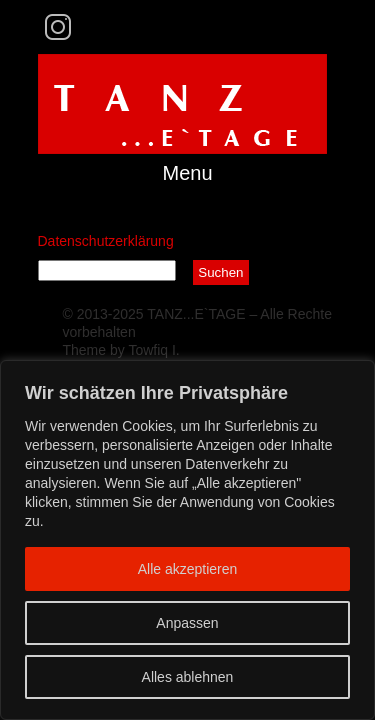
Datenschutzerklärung (106, 241)
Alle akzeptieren (188, 569)
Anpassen (187, 623)
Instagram (57, 27)
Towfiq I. (153, 350)
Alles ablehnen (188, 677)
